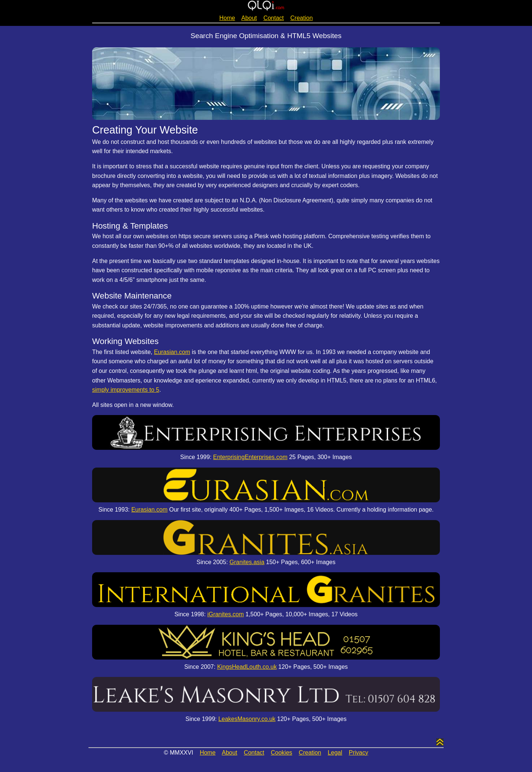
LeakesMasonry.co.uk (247, 719)
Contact (274, 18)
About (249, 18)
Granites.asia (247, 562)
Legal (335, 753)
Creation (302, 18)
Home (227, 18)
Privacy (358, 753)
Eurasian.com (172, 352)
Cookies (282, 753)
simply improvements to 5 (126, 390)
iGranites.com (225, 614)
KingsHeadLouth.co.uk (247, 667)
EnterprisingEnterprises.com (250, 457)
